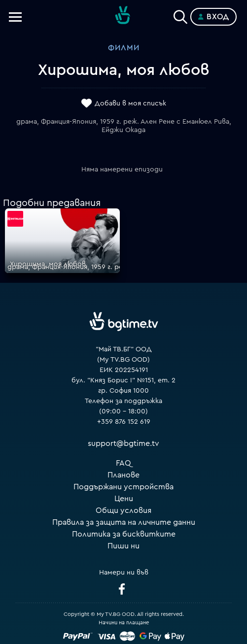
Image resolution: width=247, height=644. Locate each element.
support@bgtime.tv (123, 443)
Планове (123, 475)
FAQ (123, 463)
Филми (124, 48)
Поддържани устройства (123, 487)
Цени (124, 499)
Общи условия (123, 510)
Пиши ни (123, 546)
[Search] (180, 15)
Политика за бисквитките (124, 534)
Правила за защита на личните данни (124, 522)
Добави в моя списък (130, 103)
